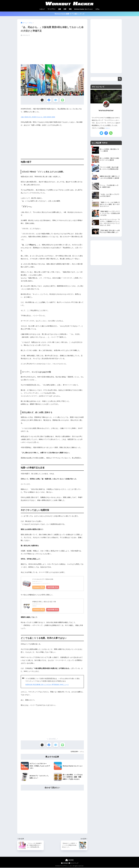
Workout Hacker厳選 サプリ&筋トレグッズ (69, 14)
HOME (69, 860)
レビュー (42, 9)
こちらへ (107, 128)
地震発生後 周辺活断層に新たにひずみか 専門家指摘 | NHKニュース (48, 685)
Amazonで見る (39, 587)
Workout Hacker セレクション (83, 9)
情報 (70, 9)
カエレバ (40, 582)
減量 (60, 9)
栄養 (65, 9)
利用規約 (65, 863)
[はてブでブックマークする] (56, 100)
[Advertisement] (52, 50)
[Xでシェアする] (42, 100)
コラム (97, 9)
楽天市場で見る (54, 587)
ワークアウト (52, 9)
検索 (120, 79)
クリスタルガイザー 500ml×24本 (43, 579)
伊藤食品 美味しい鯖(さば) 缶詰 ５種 (45, 602)
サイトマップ (73, 863)
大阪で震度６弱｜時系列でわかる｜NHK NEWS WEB (39, 117)
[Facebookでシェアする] (49, 100)
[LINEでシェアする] (63, 100)
